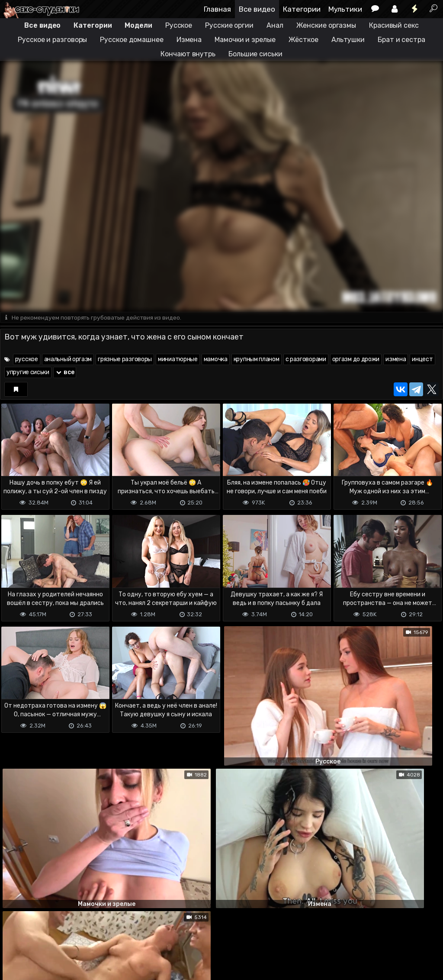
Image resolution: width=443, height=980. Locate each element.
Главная (217, 9)
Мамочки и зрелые (245, 40)
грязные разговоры (125, 360)
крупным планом (257, 360)
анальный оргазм (68, 360)
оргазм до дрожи (356, 360)
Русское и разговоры (52, 40)
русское (27, 360)
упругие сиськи (28, 373)
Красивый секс (394, 25)
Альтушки (348, 40)
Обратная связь (90, 939)
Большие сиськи (255, 54)
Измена (189, 40)
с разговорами (306, 360)
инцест (422, 360)
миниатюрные (178, 360)
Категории (302, 9)
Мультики (345, 9)
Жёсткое (303, 40)
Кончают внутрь (188, 54)
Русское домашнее (132, 40)
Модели (138, 25)
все (65, 373)
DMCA (14, 939)
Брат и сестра (401, 40)
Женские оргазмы (326, 25)
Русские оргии (229, 25)
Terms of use (45, 939)
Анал (275, 25)
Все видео (257, 9)
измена (396, 360)
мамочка (216, 360)
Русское (179, 25)
